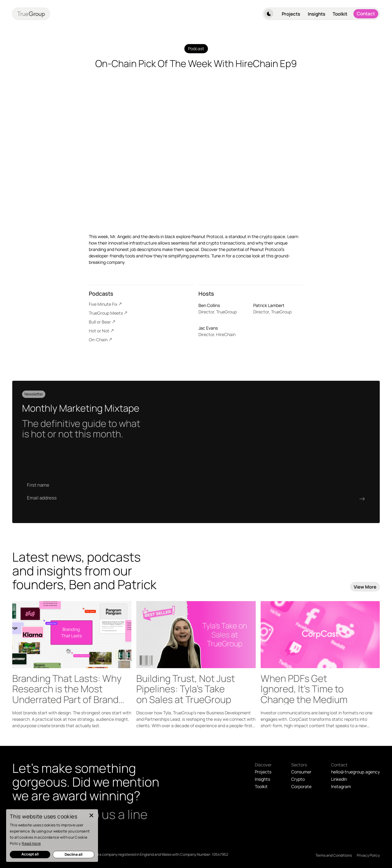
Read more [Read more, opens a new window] (31, 843)
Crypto (298, 779)
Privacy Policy (368, 855)
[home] (31, 14)
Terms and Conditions (334, 855)
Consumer (301, 772)
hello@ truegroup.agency (355, 772)
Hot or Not (99, 331)
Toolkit (340, 14)
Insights (317, 14)
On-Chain (98, 340)
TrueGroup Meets (106, 313)
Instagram (341, 786)
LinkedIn (339, 779)
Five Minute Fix (103, 304)
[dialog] (52, 836)
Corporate (301, 786)
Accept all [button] (30, 854)
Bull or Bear (100, 322)
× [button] (91, 816)
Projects (291, 14)
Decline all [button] (73, 854)
